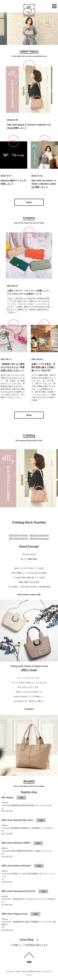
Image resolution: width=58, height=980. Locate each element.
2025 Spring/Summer (39, 535)
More (29, 202)
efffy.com (29, 10)
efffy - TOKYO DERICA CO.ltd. (28, 971)
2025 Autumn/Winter (18, 535)
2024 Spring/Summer (39, 538)
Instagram (29, 709)
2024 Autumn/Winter (18, 538)
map (21, 798)
